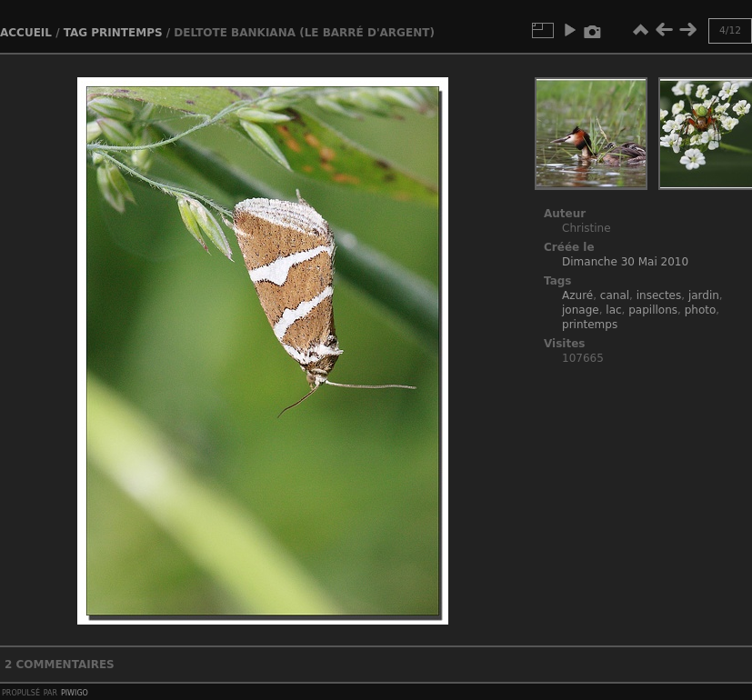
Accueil (26, 33)
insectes (659, 295)
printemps (126, 33)
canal (615, 295)
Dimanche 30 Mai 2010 (625, 262)
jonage (581, 310)
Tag (75, 33)
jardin (704, 295)
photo (701, 310)
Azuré (577, 295)
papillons (653, 310)
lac (613, 310)
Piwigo (75, 692)
